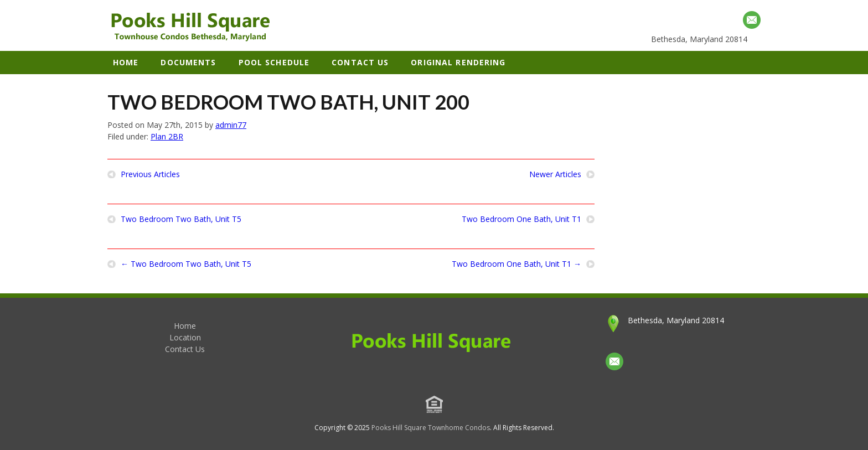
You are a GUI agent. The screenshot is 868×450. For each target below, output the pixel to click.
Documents (188, 62)
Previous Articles (150, 174)
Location (185, 337)
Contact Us (360, 62)
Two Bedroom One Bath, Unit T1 (521, 219)
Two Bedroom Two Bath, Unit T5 (181, 219)
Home (126, 62)
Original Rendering (458, 62)
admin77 (231, 125)
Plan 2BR (167, 136)
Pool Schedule (274, 62)
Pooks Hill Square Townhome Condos (431, 428)
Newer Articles (555, 174)
